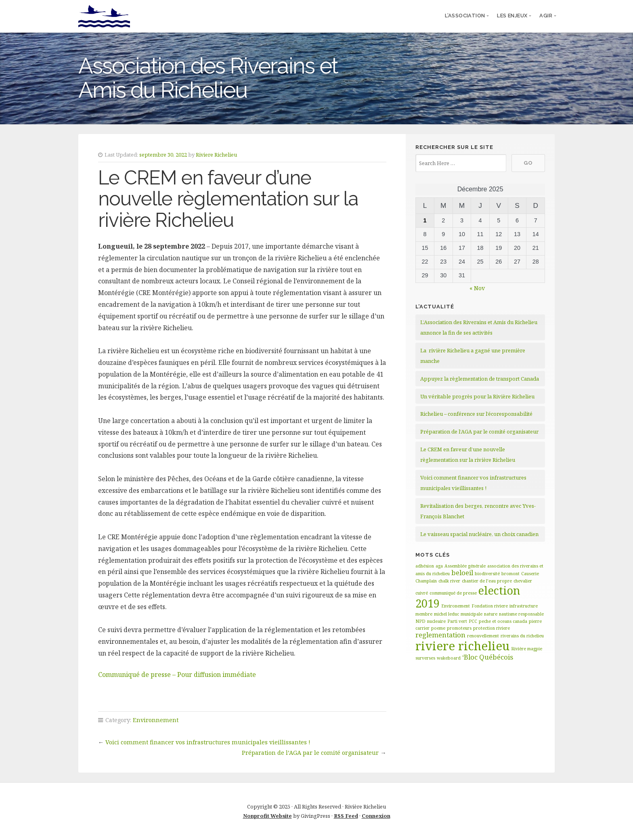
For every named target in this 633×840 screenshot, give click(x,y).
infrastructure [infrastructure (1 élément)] (524, 606)
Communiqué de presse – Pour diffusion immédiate (177, 675)
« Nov (477, 288)
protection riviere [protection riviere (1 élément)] (492, 628)
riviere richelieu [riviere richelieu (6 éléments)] (462, 646)
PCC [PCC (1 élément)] (473, 621)
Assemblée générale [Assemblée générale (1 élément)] (465, 566)
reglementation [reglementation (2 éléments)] (440, 635)
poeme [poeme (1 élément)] (438, 628)
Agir (546, 16)
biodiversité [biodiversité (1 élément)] (487, 574)
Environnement (156, 720)
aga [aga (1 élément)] (439, 566)
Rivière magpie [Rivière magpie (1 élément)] (527, 649)
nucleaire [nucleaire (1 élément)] (436, 621)
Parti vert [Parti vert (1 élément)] (457, 621)
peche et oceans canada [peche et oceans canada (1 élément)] (503, 621)
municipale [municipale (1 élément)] (472, 614)
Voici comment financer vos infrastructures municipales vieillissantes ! (208, 742)
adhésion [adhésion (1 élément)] (425, 566)
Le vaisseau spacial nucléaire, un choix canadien (479, 534)
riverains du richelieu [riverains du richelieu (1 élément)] (522, 636)
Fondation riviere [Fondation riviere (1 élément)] (490, 606)
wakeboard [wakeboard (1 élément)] (449, 658)
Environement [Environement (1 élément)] (456, 606)
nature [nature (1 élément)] (491, 614)
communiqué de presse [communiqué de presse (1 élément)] (453, 593)
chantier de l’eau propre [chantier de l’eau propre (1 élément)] (487, 581)
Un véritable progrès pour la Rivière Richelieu (477, 396)
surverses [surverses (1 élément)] (425, 658)
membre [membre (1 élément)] (424, 614)
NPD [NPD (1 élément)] (420, 621)
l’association (465, 16)
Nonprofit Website (267, 816)
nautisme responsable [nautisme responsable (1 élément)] (521, 614)
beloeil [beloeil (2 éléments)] (462, 573)
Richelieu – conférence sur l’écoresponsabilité (476, 414)
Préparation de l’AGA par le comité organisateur (310, 753)
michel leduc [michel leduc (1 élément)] (446, 614)
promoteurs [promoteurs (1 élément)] (459, 628)
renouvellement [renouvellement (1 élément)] (483, 636)
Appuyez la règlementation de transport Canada (480, 379)
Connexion (376, 816)
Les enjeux (512, 16)
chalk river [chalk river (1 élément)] (449, 581)
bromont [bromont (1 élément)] (510, 574)
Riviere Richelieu (216, 155)
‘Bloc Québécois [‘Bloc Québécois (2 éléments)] (488, 657)
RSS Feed (346, 816)
